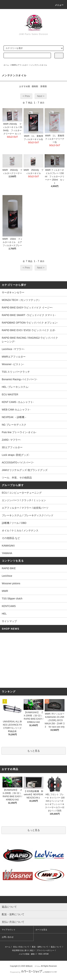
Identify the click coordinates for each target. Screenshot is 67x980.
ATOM (46, 954)
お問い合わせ (8, 937)
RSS (40, 954)
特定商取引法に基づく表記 (23, 950)
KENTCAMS (9, 606)
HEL (4, 614)
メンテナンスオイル (39, 65)
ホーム (6, 65)
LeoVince (7, 576)
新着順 (44, 86)
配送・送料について (40, 947)
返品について (56, 947)
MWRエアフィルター (20, 65)
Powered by (33, 972)
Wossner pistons (11, 583)
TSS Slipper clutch (12, 599)
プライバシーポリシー (45, 950)
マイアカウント (9, 930)
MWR (5, 591)
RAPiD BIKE (9, 568)
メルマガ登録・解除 (27, 954)
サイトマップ (9, 621)
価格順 (35, 86)
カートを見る (41, 930)
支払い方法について (21, 947)
